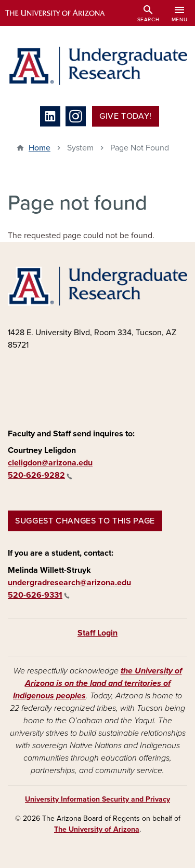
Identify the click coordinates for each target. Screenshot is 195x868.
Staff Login (97, 633)
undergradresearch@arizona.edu (69, 583)
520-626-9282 (40, 475)
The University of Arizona (97, 829)
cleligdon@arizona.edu (50, 463)
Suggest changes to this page (85, 521)
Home (40, 148)
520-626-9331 (39, 595)
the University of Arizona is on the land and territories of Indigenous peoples (97, 683)
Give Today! (126, 116)
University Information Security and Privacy (97, 799)
